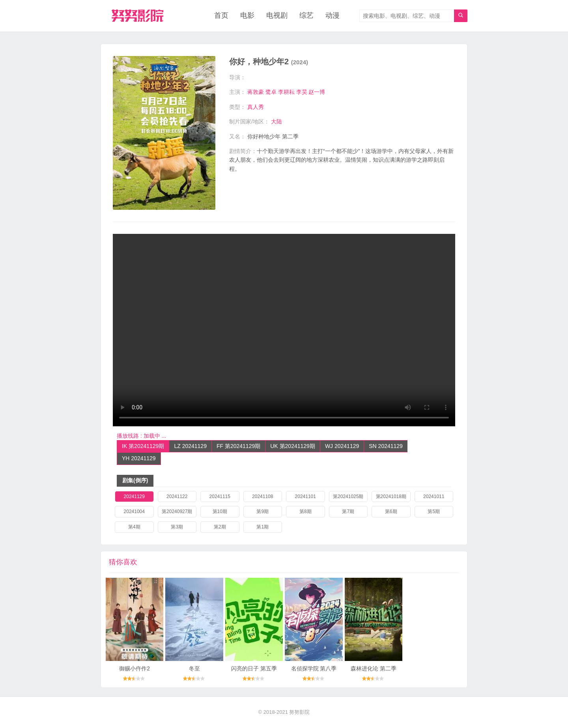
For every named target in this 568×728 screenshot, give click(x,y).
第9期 (263, 511)
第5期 (434, 511)
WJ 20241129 (342, 446)
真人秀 (256, 107)
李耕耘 (286, 92)
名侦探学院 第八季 (314, 668)
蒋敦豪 (256, 92)
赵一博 (317, 92)
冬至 (194, 668)
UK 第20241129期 (293, 446)
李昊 (302, 92)
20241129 (134, 497)
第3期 (177, 527)
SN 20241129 (386, 446)
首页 (221, 16)
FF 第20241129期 (238, 446)
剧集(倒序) (135, 480)
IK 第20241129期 (143, 446)
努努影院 (299, 712)
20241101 (305, 497)
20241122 (177, 497)
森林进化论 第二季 (374, 668)
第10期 (220, 511)
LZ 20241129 (190, 446)
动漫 (333, 16)
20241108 (263, 497)
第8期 (305, 511)
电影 (247, 16)
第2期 (220, 527)
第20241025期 (348, 497)
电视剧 (277, 16)
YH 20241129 (139, 458)
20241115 (220, 497)
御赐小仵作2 (135, 668)
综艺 (306, 16)
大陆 (277, 121)
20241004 (134, 511)
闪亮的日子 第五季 (254, 668)
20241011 (434, 497)
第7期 (348, 511)
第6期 (391, 511)
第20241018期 (391, 497)
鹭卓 (271, 92)
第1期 (263, 527)
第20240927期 (177, 511)
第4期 (134, 527)
